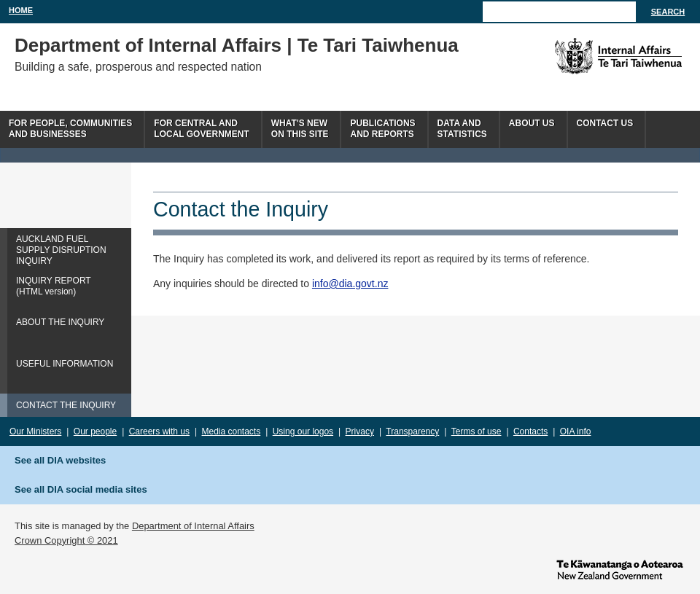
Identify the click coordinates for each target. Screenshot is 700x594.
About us (532, 123)
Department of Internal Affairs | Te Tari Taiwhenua (237, 45)
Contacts (530, 431)
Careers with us (159, 431)
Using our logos (303, 431)
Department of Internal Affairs (193, 526)
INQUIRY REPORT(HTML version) (54, 286)
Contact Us (605, 123)
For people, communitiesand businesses (70, 129)
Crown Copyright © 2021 (66, 540)
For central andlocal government (201, 129)
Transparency (412, 431)
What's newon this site (300, 129)
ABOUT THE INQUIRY (60, 322)
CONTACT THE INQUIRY (66, 405)
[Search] (559, 12)
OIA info (576, 431)
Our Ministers (35, 431)
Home (21, 10)
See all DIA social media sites (81, 489)
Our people (95, 431)
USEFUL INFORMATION (65, 364)
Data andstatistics (462, 129)
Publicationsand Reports (382, 129)
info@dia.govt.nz (350, 284)
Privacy (360, 431)
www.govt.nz (620, 568)
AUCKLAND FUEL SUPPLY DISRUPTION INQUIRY (61, 250)
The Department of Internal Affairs (585, 56)
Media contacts (232, 431)
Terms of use (477, 431)
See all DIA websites (60, 460)
